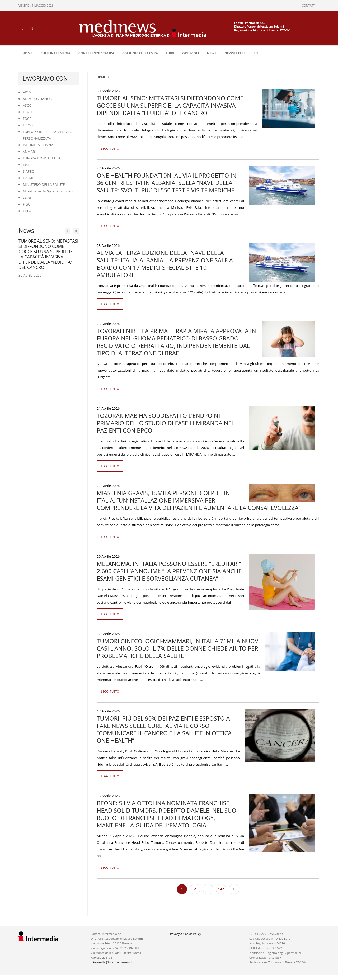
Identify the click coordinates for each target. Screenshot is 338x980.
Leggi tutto (110, 148)
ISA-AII (28, 178)
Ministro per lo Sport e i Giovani (48, 191)
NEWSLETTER (235, 53)
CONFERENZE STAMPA (96, 53)
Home (27, 53)
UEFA (27, 211)
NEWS (212, 53)
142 (221, 889)
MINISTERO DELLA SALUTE (44, 184)
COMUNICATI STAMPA (140, 53)
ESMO (27, 112)
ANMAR (29, 152)
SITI (257, 53)
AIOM (27, 92)
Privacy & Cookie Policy (186, 934)
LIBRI (170, 53)
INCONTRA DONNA (38, 145)
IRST (26, 165)
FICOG (28, 125)
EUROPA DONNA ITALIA (42, 158)
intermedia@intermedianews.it (112, 962)
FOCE (27, 119)
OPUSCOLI (191, 53)
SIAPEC (28, 171)
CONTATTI (309, 5)
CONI (27, 198)
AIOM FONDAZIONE (39, 99)
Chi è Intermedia (55, 53)
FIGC (26, 204)
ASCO (27, 105)
